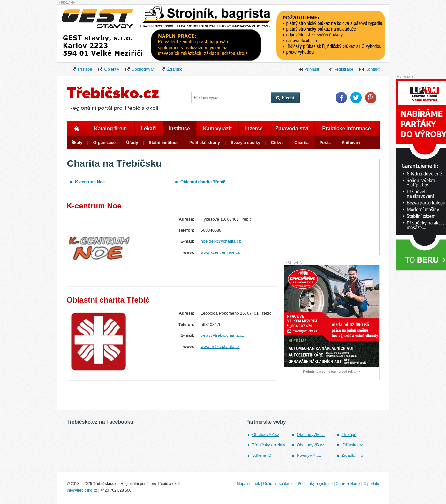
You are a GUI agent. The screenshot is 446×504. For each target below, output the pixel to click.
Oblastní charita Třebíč (203, 182)
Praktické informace (346, 128)
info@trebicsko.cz (82, 490)
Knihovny (351, 143)
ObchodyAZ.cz (265, 435)
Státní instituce (164, 143)
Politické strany (205, 143)
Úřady (132, 143)
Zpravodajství (292, 128)
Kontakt (372, 69)
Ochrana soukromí (279, 484)
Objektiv (112, 69)
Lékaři (148, 128)
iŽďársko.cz (352, 445)
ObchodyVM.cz (311, 435)
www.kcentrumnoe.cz (220, 252)
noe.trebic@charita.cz (221, 241)
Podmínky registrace (315, 484)
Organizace (104, 143)
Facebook (341, 98)
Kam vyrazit (217, 128)
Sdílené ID (262, 455)
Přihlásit (312, 69)
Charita (302, 143)
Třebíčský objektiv (268, 445)
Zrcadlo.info (352, 455)
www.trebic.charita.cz (220, 346)
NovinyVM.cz (309, 455)
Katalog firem (110, 128)
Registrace (343, 69)
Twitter (356, 98)
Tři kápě (85, 69)
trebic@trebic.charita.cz (223, 335)
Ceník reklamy (348, 484)
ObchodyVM (143, 69)
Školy (77, 143)
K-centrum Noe (90, 182)
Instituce (179, 128)
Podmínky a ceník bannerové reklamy (331, 372)
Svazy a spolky (246, 143)
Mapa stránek (248, 484)
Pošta (325, 143)
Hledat (285, 98)
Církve (277, 143)
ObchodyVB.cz (310, 445)
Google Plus (371, 98)
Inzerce (254, 128)
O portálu (371, 484)
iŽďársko (174, 69)
